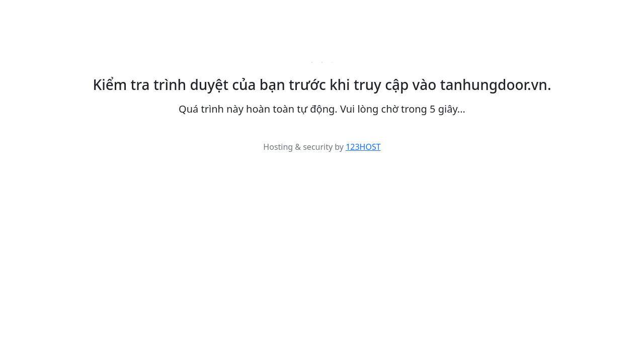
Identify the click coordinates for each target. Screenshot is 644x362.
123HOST (363, 147)
